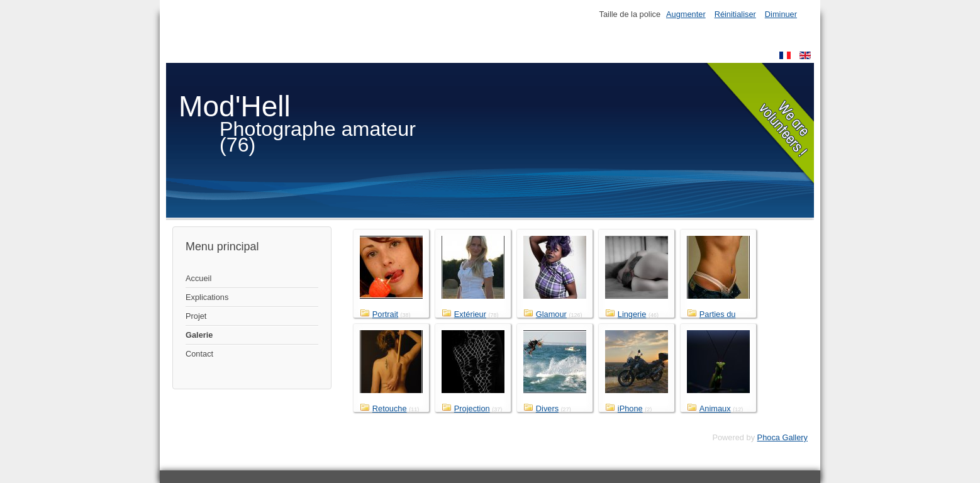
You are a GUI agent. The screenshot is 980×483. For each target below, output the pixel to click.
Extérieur (470, 314)
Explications (207, 297)
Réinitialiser (735, 14)
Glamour (551, 314)
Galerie (199, 335)
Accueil (198, 278)
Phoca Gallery (782, 437)
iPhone (630, 408)
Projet (196, 316)
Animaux (715, 408)
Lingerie (632, 314)
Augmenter (686, 14)
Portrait (385, 314)
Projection (472, 408)
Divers (547, 408)
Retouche (390, 408)
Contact (199, 354)
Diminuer (781, 14)
